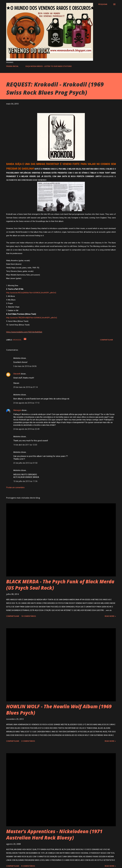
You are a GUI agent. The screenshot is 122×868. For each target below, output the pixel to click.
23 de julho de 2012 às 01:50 (25, 463)
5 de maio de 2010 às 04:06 (25, 366)
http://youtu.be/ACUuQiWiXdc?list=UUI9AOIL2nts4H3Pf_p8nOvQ (31, 293)
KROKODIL (17, 340)
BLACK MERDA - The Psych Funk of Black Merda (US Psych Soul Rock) (60, 585)
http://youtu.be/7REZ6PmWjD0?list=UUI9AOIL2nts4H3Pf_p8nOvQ (32, 318)
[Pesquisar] (103, 4)
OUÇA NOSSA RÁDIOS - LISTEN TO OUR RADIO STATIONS (48, 66)
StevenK (17, 374)
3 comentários (28, 741)
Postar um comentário (15, 487)
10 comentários (29, 616)
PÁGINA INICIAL (12, 66)
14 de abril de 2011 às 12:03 (25, 445)
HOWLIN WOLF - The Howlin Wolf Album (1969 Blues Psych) (59, 710)
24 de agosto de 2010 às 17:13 (26, 403)
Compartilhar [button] (107, 340)
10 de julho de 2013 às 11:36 (25, 481)
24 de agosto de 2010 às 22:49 (26, 429)
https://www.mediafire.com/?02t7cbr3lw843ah (24, 332)
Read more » (110, 616)
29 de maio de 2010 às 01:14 (25, 387)
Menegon (17, 410)
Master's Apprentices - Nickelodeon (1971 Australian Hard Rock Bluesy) (54, 834)
